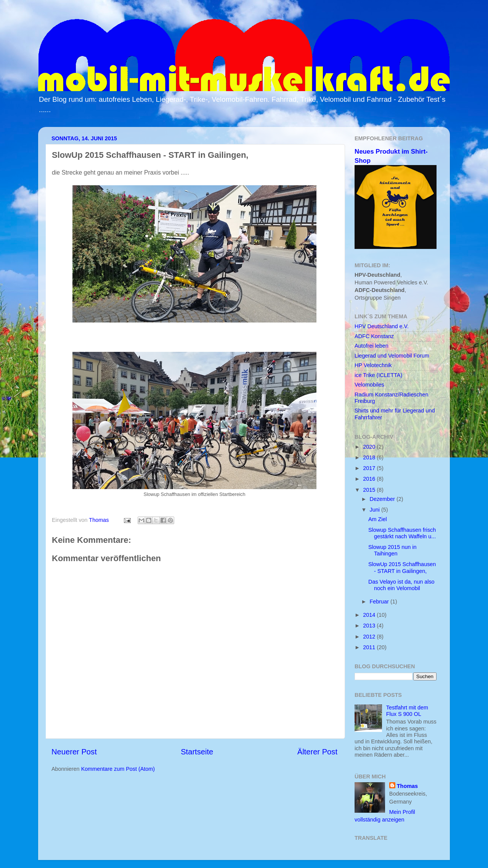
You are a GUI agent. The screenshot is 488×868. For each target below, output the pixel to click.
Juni (376, 510)
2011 (370, 647)
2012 (370, 637)
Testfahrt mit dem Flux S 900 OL (407, 711)
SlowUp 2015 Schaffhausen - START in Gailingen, (402, 567)
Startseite (197, 752)
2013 (370, 626)
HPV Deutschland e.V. (382, 326)
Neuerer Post (74, 752)
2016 (370, 479)
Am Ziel (378, 519)
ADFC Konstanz (374, 336)
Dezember (383, 499)
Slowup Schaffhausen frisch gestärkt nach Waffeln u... (402, 533)
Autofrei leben (372, 346)
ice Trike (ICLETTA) (378, 375)
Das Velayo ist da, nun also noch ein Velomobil (401, 585)
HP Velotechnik (373, 365)
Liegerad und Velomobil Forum (392, 356)
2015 (370, 490)
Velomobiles (369, 385)
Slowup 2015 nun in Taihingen (392, 550)
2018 (370, 457)
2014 (370, 615)
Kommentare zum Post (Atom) (118, 769)
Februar (380, 602)
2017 (370, 468)
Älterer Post (317, 752)
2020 (370, 447)
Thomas (407, 786)
